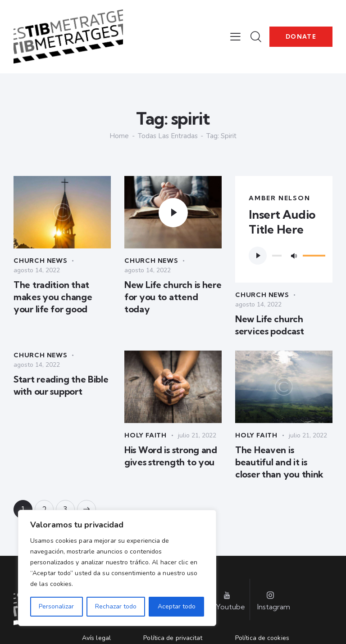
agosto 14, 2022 (37, 270)
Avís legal (96, 638)
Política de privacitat (173, 638)
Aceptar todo (177, 606)
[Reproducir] (258, 256)
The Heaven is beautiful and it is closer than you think (279, 462)
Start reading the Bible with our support (61, 385)
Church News (41, 261)
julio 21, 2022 (197, 435)
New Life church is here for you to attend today (173, 297)
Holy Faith (146, 435)
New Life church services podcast (270, 325)
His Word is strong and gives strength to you (171, 456)
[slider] (277, 256)
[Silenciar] (294, 256)
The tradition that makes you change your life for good (53, 297)
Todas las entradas (168, 136)
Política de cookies (262, 638)
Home (119, 136)
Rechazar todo (116, 606)
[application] (284, 256)
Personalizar (56, 606)
